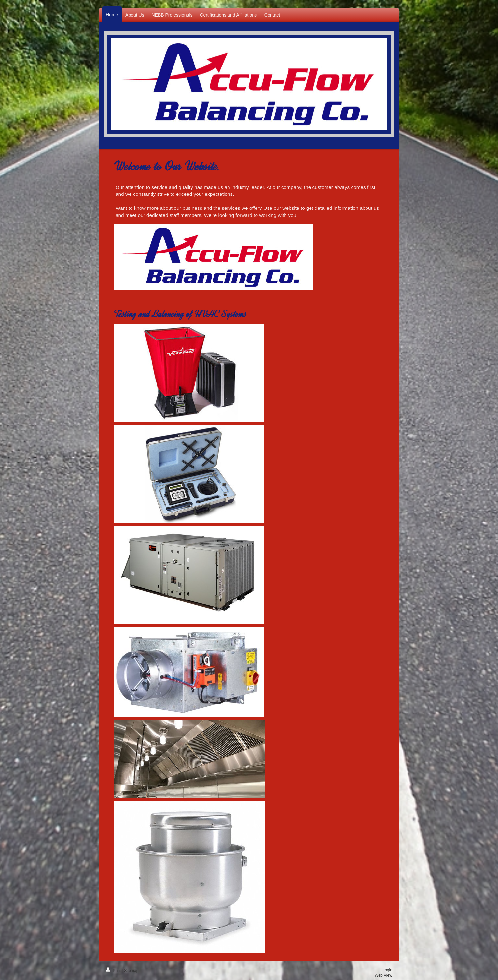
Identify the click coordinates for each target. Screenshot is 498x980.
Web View (383, 975)
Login (387, 970)
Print (114, 971)
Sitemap (131, 971)
